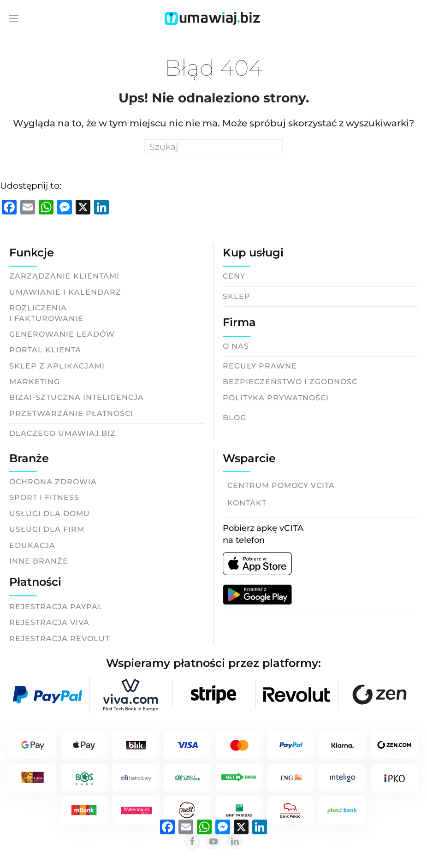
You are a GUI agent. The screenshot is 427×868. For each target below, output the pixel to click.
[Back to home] (213, 18)
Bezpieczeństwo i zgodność (290, 382)
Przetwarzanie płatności (71, 413)
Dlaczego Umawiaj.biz (62, 433)
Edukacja (32, 545)
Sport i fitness (44, 497)
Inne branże (39, 561)
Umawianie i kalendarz (65, 292)
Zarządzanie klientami (64, 276)
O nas (236, 346)
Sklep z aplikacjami (57, 366)
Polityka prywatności (276, 398)
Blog (234, 418)
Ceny (234, 276)
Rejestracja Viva (49, 622)
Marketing (35, 382)
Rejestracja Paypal (56, 607)
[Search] (213, 147)
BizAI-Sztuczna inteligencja (77, 397)
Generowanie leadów (62, 334)
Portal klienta (45, 350)
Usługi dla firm (47, 529)
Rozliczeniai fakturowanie (46, 313)
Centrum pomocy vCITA (281, 485)
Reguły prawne (260, 366)
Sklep (237, 296)
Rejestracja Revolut (59, 639)
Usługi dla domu (50, 514)
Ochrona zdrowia (53, 482)
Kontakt (247, 503)
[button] (14, 18)
